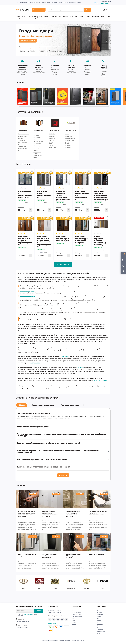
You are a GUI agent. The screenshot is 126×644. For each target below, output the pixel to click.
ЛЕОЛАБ (52, 141)
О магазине (37, 3)
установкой (66, 357)
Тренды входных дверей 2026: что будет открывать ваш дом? (74, 556)
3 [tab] (62, 55)
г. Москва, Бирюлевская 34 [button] (26, 3)
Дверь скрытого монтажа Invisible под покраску (100, 241)
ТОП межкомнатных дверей (35, 17)
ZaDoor (46, 16)
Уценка (108, 16)
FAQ (98, 622)
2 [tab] (60, 55)
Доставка (99, 613)
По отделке (37, 144)
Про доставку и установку (43, 405)
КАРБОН (52, 138)
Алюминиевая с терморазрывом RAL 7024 (25, 194)
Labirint (82, 16)
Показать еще (63, 475)
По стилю (21, 151)
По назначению (23, 136)
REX (74, 620)
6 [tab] (69, 55)
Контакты (78, 3)
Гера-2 (67, 143)
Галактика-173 (69, 141)
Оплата (99, 616)
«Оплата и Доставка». (100, 380)
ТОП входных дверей (21, 17)
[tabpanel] (63, 40)
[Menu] (39, 10)
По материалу (22, 149)
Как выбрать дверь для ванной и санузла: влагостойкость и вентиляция (73, 514)
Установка (55, 3)
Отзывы (60, 3)
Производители (101, 632)
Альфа (67, 134)
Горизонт (68, 147)
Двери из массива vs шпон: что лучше (27, 555)
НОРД (51, 143)
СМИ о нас (100, 624)
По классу (37, 146)
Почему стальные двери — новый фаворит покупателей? (50, 556)
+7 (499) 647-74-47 (106, 2)
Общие (22, 405)
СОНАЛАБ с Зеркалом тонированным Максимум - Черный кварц (101, 195)
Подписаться (39, 611)
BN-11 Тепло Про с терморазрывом (44, 194)
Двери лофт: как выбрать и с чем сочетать (98, 555)
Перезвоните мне (20, 630)
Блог (73, 3)
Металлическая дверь (27, 291)
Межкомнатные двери (27, 296)
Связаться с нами (101, 626)
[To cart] (30, 210)
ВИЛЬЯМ (52, 134)
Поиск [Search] (87, 10)
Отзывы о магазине (102, 611)
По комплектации (23, 134)
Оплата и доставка (46, 3)
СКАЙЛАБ (52, 147)
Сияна (51, 145)
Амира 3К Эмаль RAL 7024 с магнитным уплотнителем (64, 17)
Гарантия (69, 3)
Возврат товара (101, 628)
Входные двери (77, 613)
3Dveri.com (73, 641)
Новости (99, 620)
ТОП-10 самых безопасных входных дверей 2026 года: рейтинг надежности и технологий (27, 514)
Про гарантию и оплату (71, 405)
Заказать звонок (105, 3)
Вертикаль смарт (71, 138)
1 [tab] (57, 55)
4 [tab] (64, 55)
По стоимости (22, 142)
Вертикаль (69, 136)
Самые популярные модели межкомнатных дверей (38, 154)
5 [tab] (66, 55)
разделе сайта (35, 363)
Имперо (52, 136)
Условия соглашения (28, 614)
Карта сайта (100, 630)
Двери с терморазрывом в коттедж (95, 17)
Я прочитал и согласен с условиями (28, 615)
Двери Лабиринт (77, 615)
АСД (74, 618)
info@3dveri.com (53, 623)
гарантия (81, 367)
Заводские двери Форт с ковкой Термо (63, 239)
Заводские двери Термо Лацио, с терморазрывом (25, 241)
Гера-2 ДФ (68, 145)
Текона (74, 622)
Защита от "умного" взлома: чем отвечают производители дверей (98, 513)
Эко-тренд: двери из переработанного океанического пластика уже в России (50, 514)
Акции (64, 3)
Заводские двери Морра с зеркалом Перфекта (81, 240)
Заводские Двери (77, 616)
